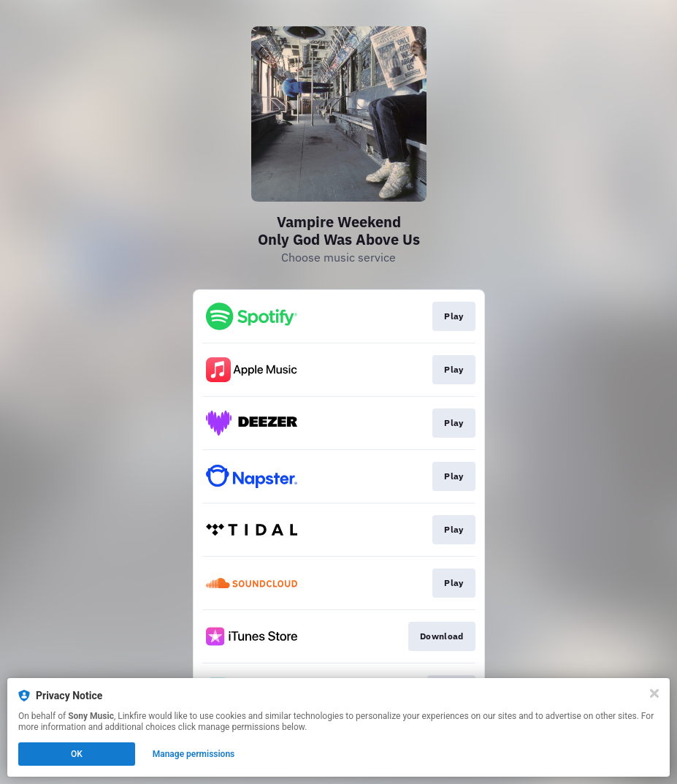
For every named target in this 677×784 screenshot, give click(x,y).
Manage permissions (194, 754)
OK (77, 754)
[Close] (654, 693)
